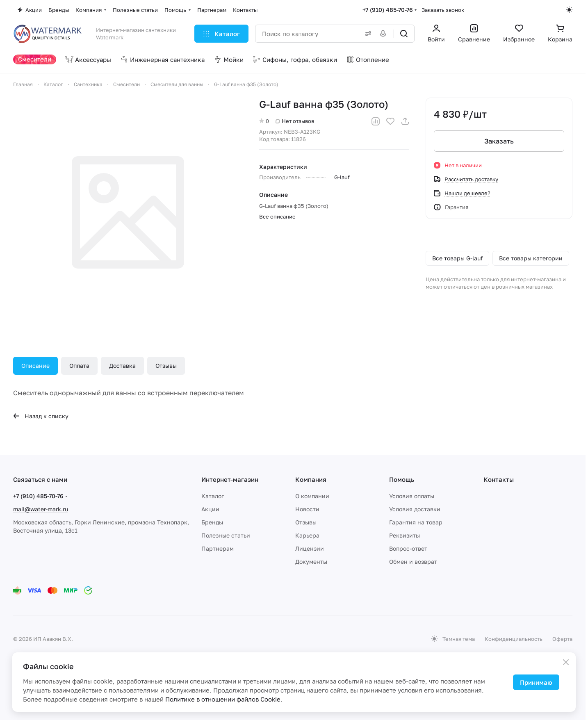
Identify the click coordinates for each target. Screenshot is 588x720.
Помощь (402, 479)
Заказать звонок (443, 10)
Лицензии (310, 548)
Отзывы (166, 366)
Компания (311, 479)
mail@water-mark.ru (41, 509)
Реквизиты (405, 535)
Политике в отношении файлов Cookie (223, 699)
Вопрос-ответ (408, 548)
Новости (307, 509)
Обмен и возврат (413, 562)
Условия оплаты (412, 496)
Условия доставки (415, 509)
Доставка (122, 366)
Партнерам (218, 548)
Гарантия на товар (416, 522)
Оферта (562, 639)
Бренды (212, 522)
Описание (35, 366)
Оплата (79, 366)
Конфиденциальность (514, 639)
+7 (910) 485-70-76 (388, 10)
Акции (210, 509)
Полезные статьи (226, 535)
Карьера (307, 535)
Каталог (213, 496)
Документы (311, 562)
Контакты (499, 479)
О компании (312, 496)
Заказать (499, 141)
